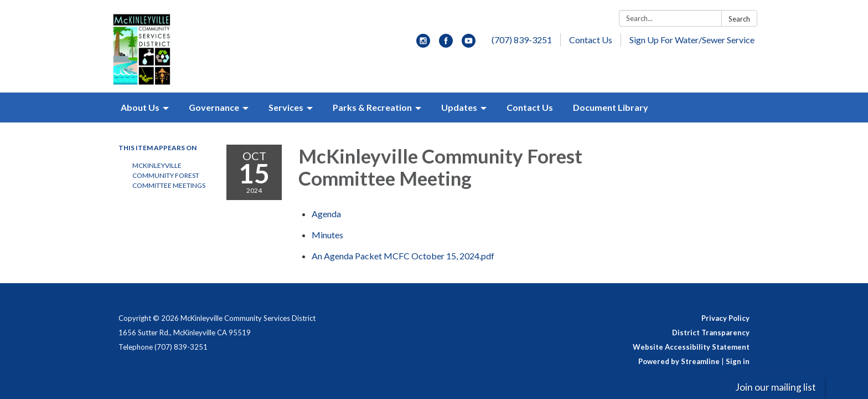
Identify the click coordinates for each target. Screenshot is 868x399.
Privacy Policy (725, 318)
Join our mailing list (776, 387)
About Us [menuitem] (140, 107)
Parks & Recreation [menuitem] (372, 107)
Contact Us (591, 40)
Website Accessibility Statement (691, 347)
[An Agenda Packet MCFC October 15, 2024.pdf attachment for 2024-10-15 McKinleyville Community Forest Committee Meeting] (403, 256)
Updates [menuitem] (459, 107)
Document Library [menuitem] (611, 107)
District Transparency (711, 332)
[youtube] (469, 44)
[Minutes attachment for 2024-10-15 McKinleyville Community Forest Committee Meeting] (327, 235)
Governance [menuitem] (214, 107)
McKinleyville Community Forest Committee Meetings (169, 175)
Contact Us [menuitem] (530, 107)
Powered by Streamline (679, 361)
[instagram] (423, 44)
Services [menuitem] (286, 107)
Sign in (738, 361)
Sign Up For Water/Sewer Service (692, 40)
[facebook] (446, 44)
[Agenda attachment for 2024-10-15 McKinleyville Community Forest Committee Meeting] (326, 214)
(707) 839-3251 (522, 40)
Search (739, 19)
